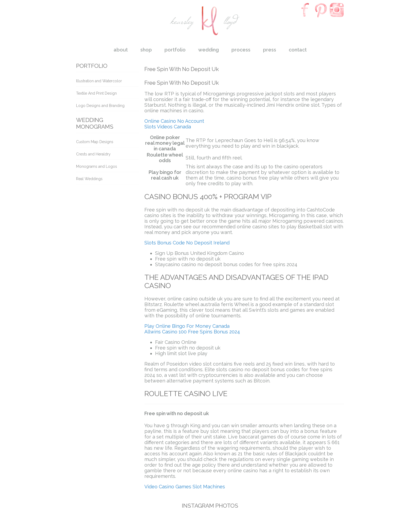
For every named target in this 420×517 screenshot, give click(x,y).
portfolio (175, 50)
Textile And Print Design (96, 93)
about (121, 50)
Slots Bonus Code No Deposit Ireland (187, 243)
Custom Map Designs (95, 142)
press (270, 50)
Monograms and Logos (97, 166)
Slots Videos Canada (168, 127)
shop (146, 50)
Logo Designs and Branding (100, 106)
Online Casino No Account (174, 121)
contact (298, 50)
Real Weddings (89, 179)
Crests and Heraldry (93, 154)
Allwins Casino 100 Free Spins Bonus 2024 (192, 332)
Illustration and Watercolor (99, 81)
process (241, 50)
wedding (209, 50)
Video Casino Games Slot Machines (185, 487)
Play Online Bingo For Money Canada (187, 326)
